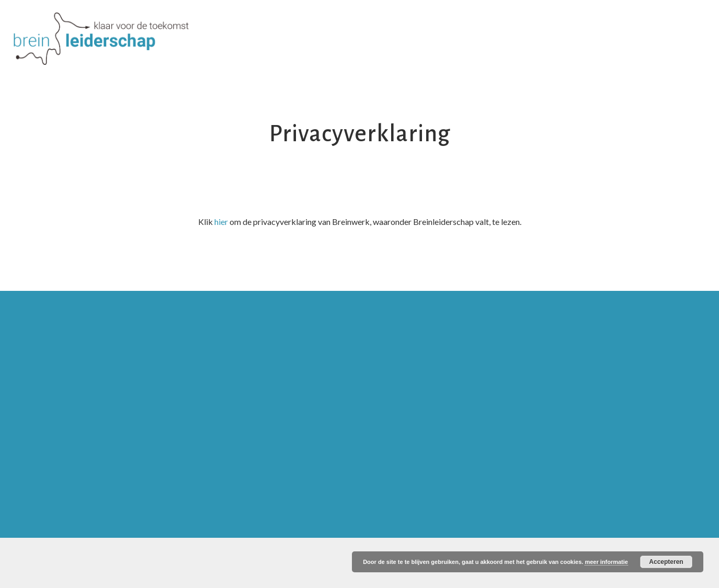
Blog (601, 25)
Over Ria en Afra (314, 25)
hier (221, 222)
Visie (252, 25)
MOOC (444, 25)
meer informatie (606, 562)
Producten (388, 25)
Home (209, 25)
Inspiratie (497, 25)
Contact (650, 25)
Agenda (553, 25)
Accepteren (666, 562)
